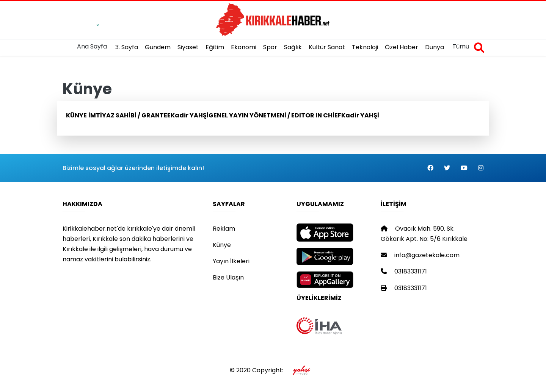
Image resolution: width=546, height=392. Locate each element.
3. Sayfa (127, 47)
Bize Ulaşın (228, 277)
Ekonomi (244, 47)
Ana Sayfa (92, 46)
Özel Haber (402, 47)
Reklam (224, 229)
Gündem (158, 47)
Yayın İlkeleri (231, 261)
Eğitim (215, 47)
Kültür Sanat (327, 47)
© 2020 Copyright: (273, 370)
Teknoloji (365, 47)
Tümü (461, 46)
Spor (270, 47)
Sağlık (293, 47)
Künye (222, 245)
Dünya (435, 47)
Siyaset (188, 47)
